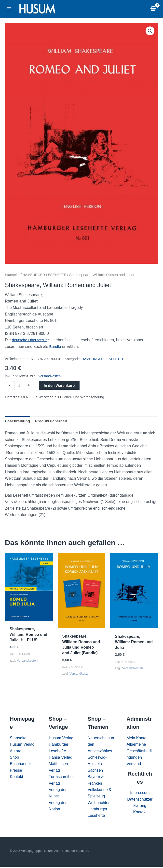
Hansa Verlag (61, 759)
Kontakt (16, 778)
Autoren (17, 752)
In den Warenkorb (60, 385)
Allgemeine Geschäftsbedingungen (139, 752)
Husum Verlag (22, 746)
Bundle (55, 346)
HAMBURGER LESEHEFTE (46, 275)
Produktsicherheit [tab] (53, 421)
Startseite (13, 275)
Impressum (140, 794)
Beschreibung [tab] (18, 421)
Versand (134, 765)
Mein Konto (137, 739)
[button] (150, 31)
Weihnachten (99, 804)
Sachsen (95, 772)
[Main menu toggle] (9, 9)
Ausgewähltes (100, 752)
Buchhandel (20, 765)
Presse (16, 772)
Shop (14, 759)
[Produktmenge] (19, 386)
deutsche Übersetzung (31, 340)
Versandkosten (50, 376)
